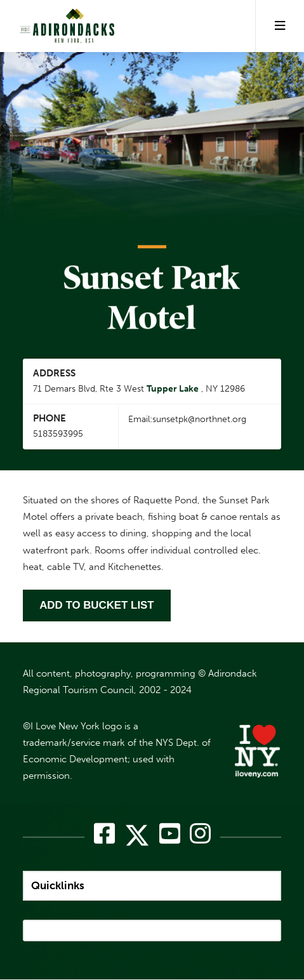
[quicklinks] (152, 886)
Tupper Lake (173, 389)
